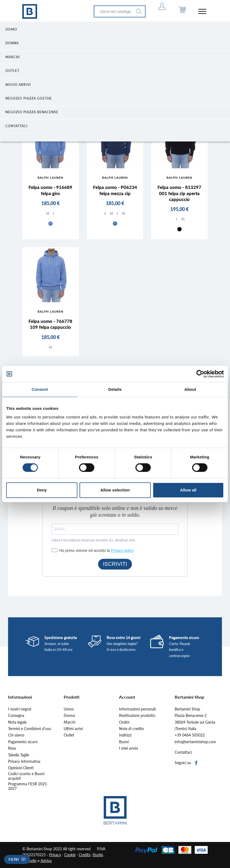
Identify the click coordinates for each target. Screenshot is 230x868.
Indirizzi (125, 735)
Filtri (14, 860)
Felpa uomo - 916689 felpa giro (50, 190)
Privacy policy (122, 550)
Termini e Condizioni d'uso (30, 729)
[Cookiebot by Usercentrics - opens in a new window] (200, 374)
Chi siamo (16, 735)
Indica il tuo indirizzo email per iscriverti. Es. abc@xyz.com (93, 540)
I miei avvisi (128, 748)
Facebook (197, 763)
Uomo (69, 709)
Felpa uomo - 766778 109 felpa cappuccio (50, 324)
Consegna (16, 716)
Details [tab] (115, 389)
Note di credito (132, 729)
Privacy (55, 855)
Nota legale (17, 722)
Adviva (46, 861)
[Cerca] (120, 11)
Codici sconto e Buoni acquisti (26, 776)
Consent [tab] (40, 389)
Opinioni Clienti (21, 768)
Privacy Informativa (24, 761)
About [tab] (190, 389)
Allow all (188, 490)
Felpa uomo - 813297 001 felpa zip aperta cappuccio (179, 193)
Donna (69, 716)
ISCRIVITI (115, 564)
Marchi (69, 722)
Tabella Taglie (19, 755)
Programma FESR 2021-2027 (28, 786)
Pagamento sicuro (23, 742)
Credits (85, 855)
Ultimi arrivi (73, 729)
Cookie (70, 855)
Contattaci (183, 752)
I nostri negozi (20, 709)
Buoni (124, 742)
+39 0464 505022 (190, 735)
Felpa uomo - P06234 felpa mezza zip (115, 190)
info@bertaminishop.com (195, 742)
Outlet (69, 735)
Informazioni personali (137, 709)
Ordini (124, 722)
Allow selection (115, 490)
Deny (42, 490)
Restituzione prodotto (137, 716)
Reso (12, 748)
